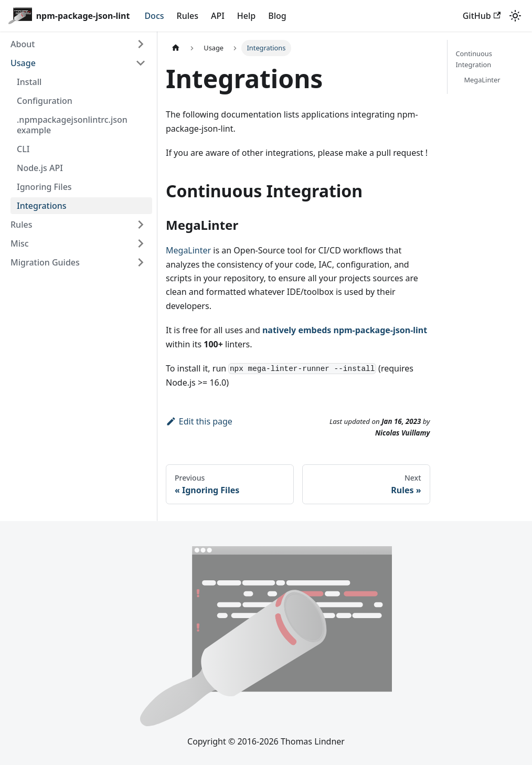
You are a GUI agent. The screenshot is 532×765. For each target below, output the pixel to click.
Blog (277, 16)
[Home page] (176, 48)
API (218, 16)
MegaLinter (188, 250)
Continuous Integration (474, 59)
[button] (78, 44)
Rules (188, 16)
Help (246, 16)
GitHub (482, 16)
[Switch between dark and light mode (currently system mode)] (515, 16)
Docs (154, 16)
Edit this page (199, 421)
